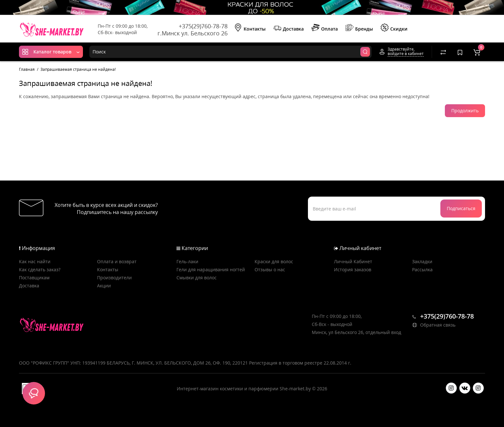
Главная (27, 69)
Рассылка (422, 269)
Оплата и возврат (117, 261)
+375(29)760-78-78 (203, 26)
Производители (114, 278)
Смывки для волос (197, 278)
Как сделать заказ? (40, 269)
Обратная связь (434, 325)
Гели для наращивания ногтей (211, 269)
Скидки (394, 28)
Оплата (325, 28)
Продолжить (465, 111)
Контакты (250, 28)
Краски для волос (274, 261)
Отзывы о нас (270, 269)
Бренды (359, 28)
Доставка (288, 28)
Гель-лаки (187, 261)
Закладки (422, 261)
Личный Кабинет (353, 261)
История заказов (353, 269)
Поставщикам (34, 278)
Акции (104, 286)
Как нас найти (35, 261)
